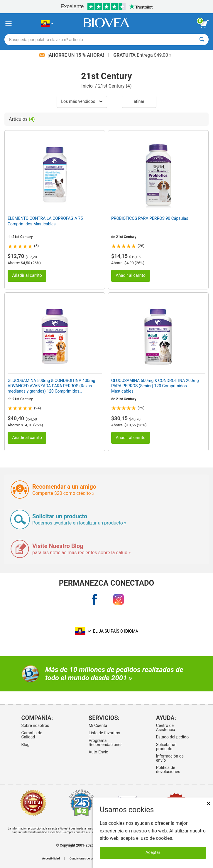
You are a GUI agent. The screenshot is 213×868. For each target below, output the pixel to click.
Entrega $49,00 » (142, 55)
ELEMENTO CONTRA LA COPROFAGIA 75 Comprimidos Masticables (45, 221)
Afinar (139, 102)
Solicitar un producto (166, 747)
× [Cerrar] (209, 804)
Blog (25, 745)
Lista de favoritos (104, 733)
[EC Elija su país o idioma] (47, 24)
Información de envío (170, 758)
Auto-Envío (98, 752)
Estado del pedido (172, 737)
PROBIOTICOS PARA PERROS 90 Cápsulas (150, 218)
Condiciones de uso (82, 859)
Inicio (87, 86)
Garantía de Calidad (32, 735)
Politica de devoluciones (168, 770)
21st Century (22, 237)
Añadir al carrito (27, 275)
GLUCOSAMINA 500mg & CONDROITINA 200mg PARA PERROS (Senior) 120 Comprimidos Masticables (155, 386)
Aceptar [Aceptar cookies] (153, 853)
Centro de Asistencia (166, 728)
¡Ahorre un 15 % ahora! (72, 55)
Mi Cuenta (98, 725)
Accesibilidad (51, 859)
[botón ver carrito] (204, 24)
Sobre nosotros (35, 725)
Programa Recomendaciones (105, 743)
